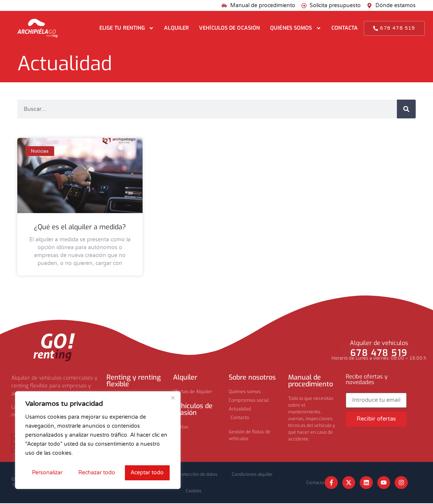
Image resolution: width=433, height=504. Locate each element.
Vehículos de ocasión (229, 28)
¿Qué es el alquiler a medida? (80, 227)
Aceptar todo (147, 473)
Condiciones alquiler (254, 474)
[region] (98, 440)
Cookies (194, 492)
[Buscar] (406, 109)
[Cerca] (173, 398)
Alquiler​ (185, 377)
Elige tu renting (127, 28)
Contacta (345, 28)
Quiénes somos (296, 28)
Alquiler (176, 28)
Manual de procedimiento (311, 381)
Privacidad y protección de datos (184, 474)
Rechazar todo (96, 473)
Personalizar (47, 473)
